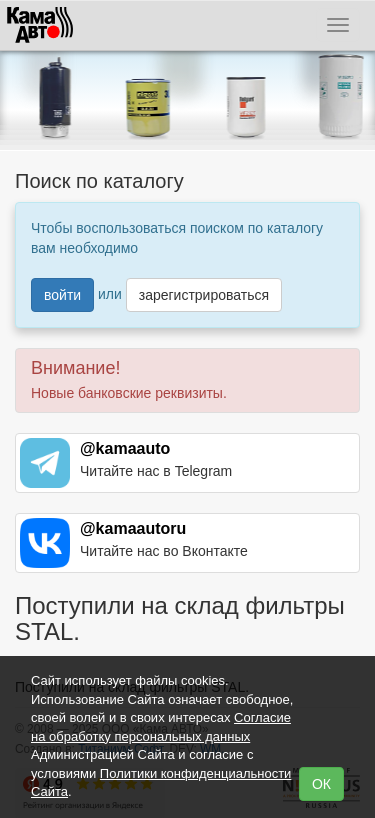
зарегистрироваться (204, 295)
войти (62, 295)
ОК (321, 784)
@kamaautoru (133, 528)
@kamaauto (125, 448)
